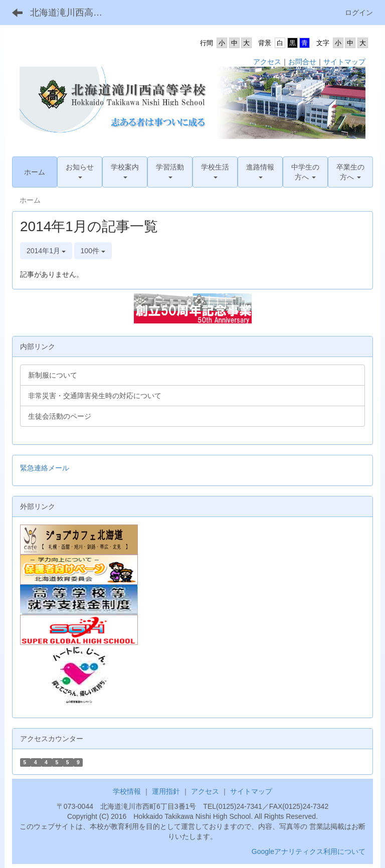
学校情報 (127, 791)
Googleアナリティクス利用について (309, 851)
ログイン (359, 13)
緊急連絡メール (45, 468)
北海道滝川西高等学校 (72, 13)
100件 (93, 251)
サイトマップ (344, 62)
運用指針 (166, 791)
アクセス (267, 62)
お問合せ (302, 62)
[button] (80, 172)
